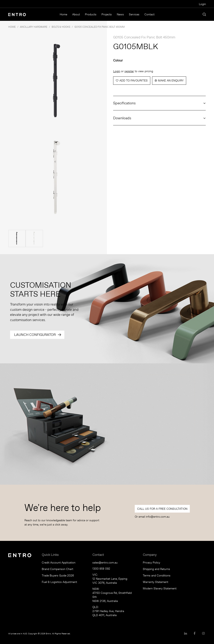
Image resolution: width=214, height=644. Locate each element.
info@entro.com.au (158, 517)
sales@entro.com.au (105, 563)
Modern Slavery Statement (160, 588)
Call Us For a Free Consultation (162, 509)
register (129, 71)
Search (204, 14)
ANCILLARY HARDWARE (34, 27)
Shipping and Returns (156, 569)
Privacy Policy (151, 563)
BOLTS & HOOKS (61, 27)
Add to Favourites (134, 80)
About (76, 14)
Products (91, 14)
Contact (149, 14)
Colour (118, 60)
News (120, 14)
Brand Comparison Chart (57, 569)
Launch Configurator (35, 335)
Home (63, 14)
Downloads (122, 118)
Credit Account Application (59, 563)
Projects (107, 14)
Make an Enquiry (171, 80)
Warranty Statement (156, 582)
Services (134, 14)
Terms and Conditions (157, 575)
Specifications (124, 103)
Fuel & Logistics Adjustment (59, 582)
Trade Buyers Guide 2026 (58, 575)
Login (202, 4)
